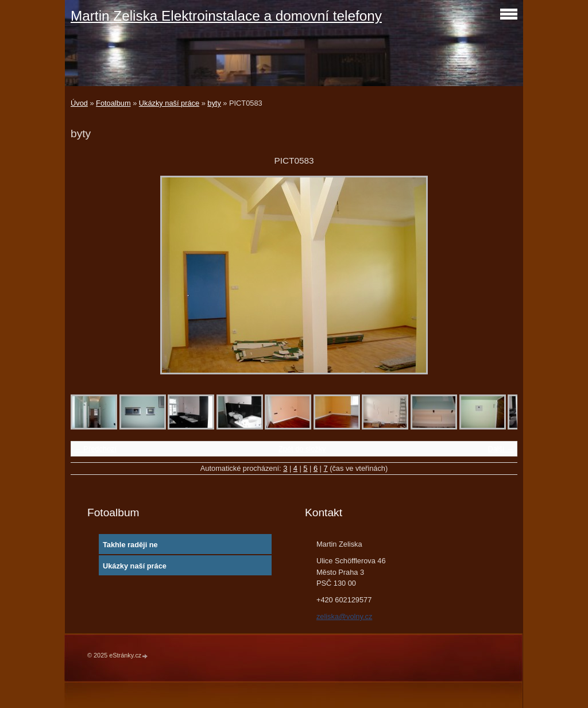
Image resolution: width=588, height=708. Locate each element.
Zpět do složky (302, 449)
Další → (501, 449)
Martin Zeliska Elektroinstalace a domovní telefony (226, 16)
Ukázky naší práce (169, 103)
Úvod (79, 103)
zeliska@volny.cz (344, 616)
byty (214, 103)
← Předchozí (95, 449)
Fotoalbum (113, 103)
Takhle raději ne (130, 545)
